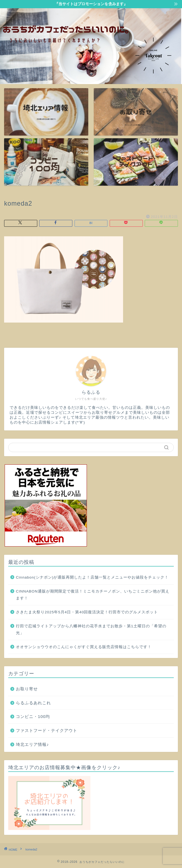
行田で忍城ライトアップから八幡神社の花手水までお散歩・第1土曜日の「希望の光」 (91, 630)
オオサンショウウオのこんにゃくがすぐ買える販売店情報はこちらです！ (84, 647)
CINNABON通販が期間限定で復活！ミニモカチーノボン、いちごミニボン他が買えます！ (93, 595)
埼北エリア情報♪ (32, 744)
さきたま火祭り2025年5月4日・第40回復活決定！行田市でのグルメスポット (87, 612)
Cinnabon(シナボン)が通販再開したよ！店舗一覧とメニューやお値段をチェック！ (92, 577)
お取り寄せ (27, 689)
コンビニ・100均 (33, 716)
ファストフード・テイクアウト (47, 730)
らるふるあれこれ (33, 703)
